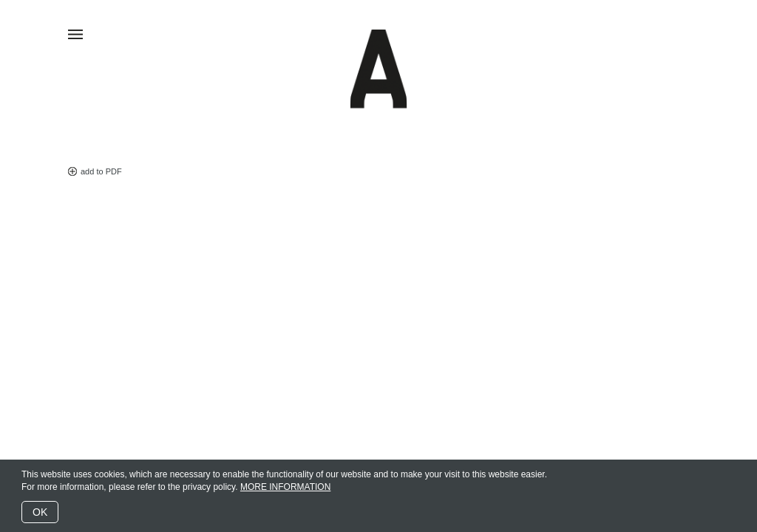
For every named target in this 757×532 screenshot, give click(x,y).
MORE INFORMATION (285, 487)
